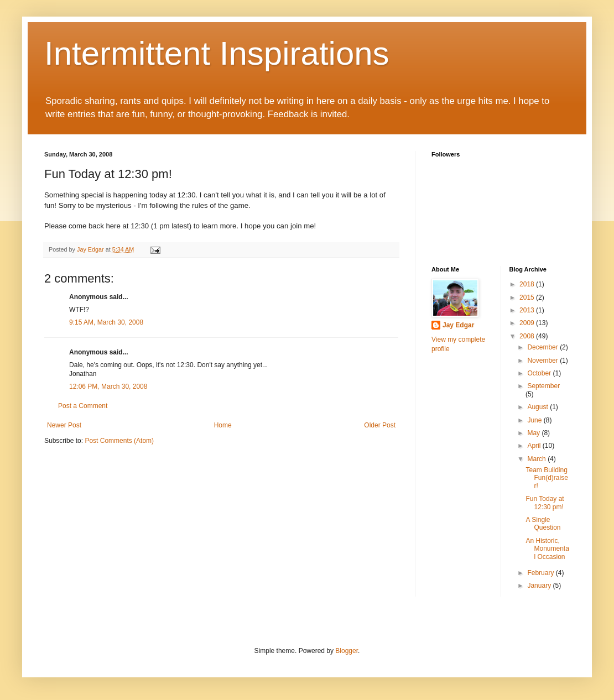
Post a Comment (83, 406)
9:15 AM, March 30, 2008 (106, 322)
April (535, 446)
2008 (528, 336)
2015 (528, 297)
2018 (528, 284)
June (535, 420)
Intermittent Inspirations (217, 53)
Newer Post (64, 425)
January (540, 586)
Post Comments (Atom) (119, 441)
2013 (528, 310)
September (543, 386)
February (541, 573)
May (534, 433)
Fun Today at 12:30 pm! (545, 503)
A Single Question (543, 524)
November (543, 361)
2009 (528, 323)
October (540, 373)
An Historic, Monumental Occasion (547, 549)
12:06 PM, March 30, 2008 (108, 386)
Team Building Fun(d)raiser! (547, 478)
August (538, 407)
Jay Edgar (458, 325)
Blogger (347, 651)
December (543, 347)
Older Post (380, 425)
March (537, 459)
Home (223, 425)
